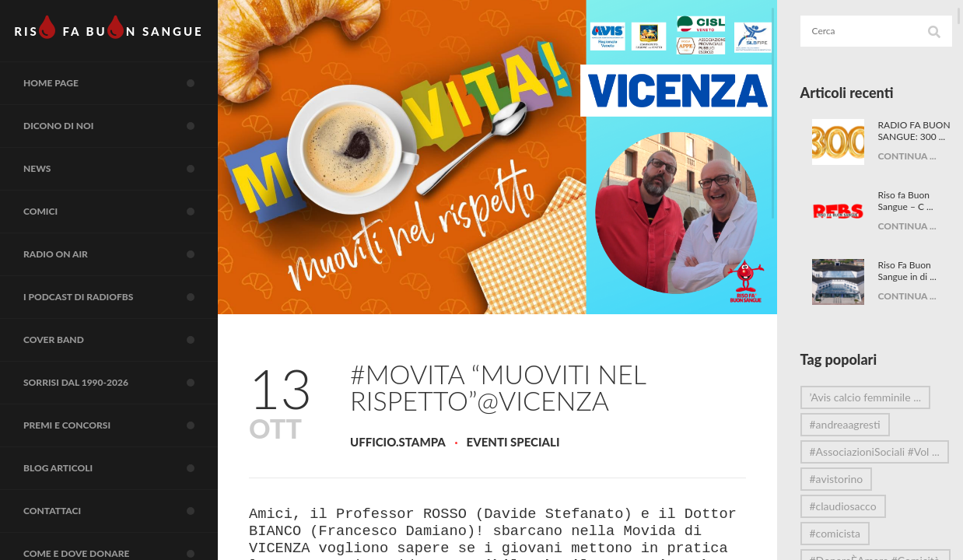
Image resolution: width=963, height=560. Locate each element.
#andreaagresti (845, 436)
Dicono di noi (121, 126)
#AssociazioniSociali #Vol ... (858, 466)
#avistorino (837, 490)
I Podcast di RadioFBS (121, 297)
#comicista (835, 545)
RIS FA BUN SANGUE (109, 27)
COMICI (121, 212)
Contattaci (121, 511)
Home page (121, 83)
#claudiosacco (843, 518)
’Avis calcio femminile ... (866, 409)
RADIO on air (121, 254)
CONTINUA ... (907, 179)
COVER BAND (121, 340)
